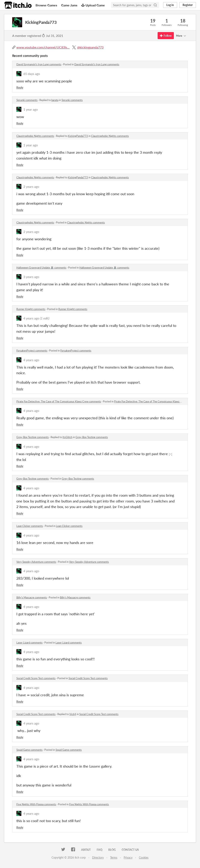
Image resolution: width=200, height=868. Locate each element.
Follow (166, 36)
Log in (170, 5)
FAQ (100, 850)
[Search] (155, 5)
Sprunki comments (27, 100)
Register (188, 5)
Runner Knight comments (31, 309)
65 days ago (32, 74)
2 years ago (31, 186)
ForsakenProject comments (32, 351)
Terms (114, 857)
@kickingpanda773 (90, 47)
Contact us (130, 850)
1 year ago (31, 109)
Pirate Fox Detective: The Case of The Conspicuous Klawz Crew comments (59, 401)
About (86, 850)
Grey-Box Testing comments (33, 437)
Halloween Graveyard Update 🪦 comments (41, 268)
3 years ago (31, 277)
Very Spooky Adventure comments (36, 562)
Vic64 (73, 714)
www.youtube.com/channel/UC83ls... (43, 47)
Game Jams (69, 5)
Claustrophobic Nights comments (35, 136)
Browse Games (46, 5)
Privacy (128, 857)
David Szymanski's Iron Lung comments (39, 64)
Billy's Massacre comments (32, 597)
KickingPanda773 (78, 136)
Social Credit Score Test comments (36, 678)
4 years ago (31, 318)
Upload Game (93, 5)
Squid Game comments (29, 750)
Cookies (144, 857)
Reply (20, 87)
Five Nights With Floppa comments (36, 804)
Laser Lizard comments (29, 643)
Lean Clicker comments (30, 526)
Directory (98, 857)
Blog (112, 850)
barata (55, 100)
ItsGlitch (67, 437)
